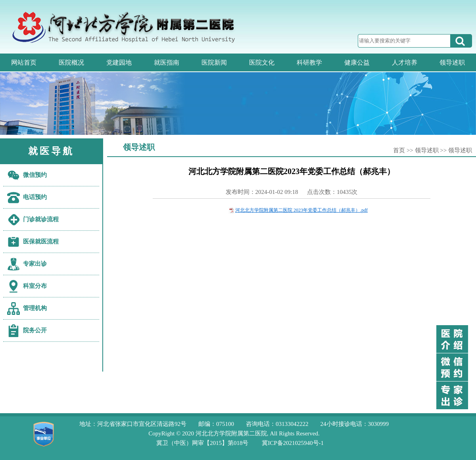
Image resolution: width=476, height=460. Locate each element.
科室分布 (35, 286)
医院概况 (71, 62)
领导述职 (452, 62)
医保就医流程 (41, 241)
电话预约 (35, 197)
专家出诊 (35, 264)
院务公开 (35, 330)
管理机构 (35, 308)
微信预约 (35, 175)
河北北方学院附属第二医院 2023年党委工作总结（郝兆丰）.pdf (301, 210)
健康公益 (357, 62)
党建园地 (119, 62)
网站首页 (24, 62)
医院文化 (262, 62)
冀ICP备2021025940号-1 (293, 443)
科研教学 (309, 62)
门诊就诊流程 (41, 219)
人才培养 (405, 62)
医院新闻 (214, 62)
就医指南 (167, 62)
